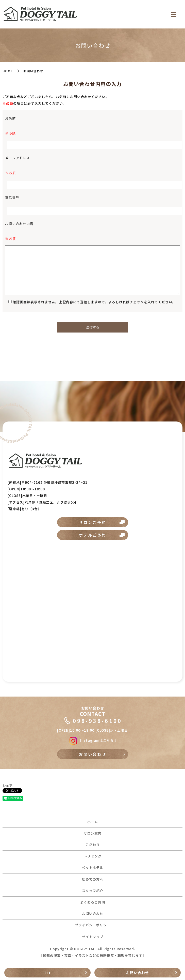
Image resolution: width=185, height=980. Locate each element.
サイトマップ (93, 937)
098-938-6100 (97, 721)
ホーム (93, 822)
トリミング (93, 856)
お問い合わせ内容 (19, 224)
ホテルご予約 (93, 535)
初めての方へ (93, 879)
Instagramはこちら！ (92, 740)
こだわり (93, 845)
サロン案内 (93, 833)
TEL (48, 973)
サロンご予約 (93, 522)
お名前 (10, 118)
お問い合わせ (138, 973)
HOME (8, 71)
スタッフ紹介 (93, 891)
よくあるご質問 (93, 902)
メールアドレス (18, 158)
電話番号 (12, 197)
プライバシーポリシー (93, 925)
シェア (7, 785)
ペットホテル (93, 868)
